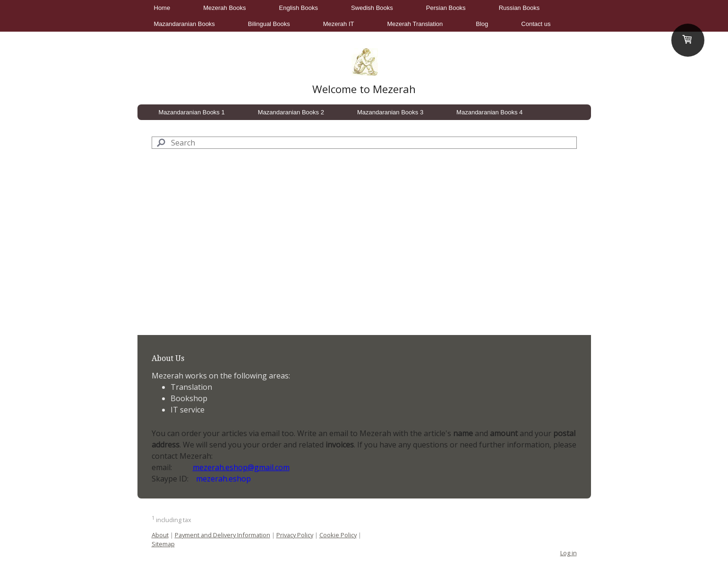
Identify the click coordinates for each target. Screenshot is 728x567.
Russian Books (519, 8)
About (160, 535)
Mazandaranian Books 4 (489, 112)
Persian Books (446, 8)
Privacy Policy (295, 535)
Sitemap (163, 544)
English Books (299, 8)
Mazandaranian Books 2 (291, 112)
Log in (569, 553)
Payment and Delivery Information (223, 535)
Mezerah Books (224, 8)
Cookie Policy (338, 535)
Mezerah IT (339, 24)
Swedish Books (372, 8)
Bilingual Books (269, 24)
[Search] (364, 143)
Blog (482, 24)
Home (162, 8)
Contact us (536, 24)
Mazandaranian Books (184, 24)
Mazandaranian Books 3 (390, 112)
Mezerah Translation (415, 24)
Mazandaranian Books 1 (192, 112)
